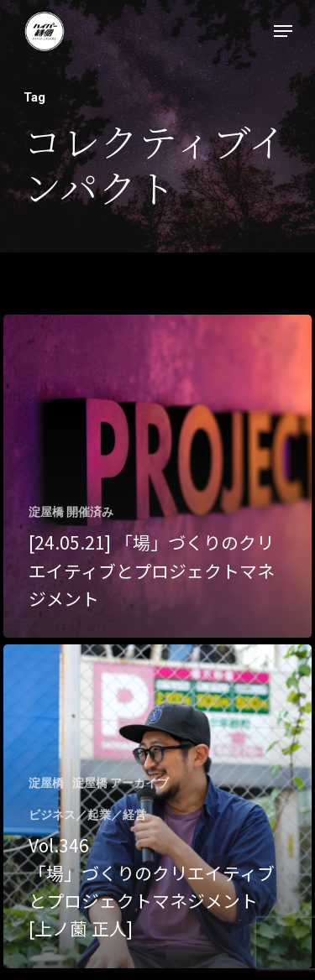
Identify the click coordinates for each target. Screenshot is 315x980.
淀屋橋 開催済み (71, 512)
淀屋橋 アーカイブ (121, 783)
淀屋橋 (46, 783)
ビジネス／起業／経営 (87, 815)
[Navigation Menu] (283, 31)
